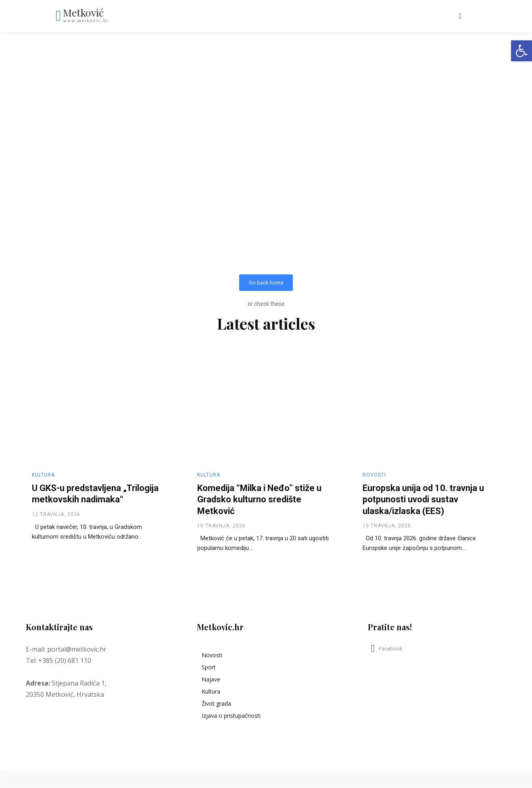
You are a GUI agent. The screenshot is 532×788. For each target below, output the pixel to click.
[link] (522, 51)
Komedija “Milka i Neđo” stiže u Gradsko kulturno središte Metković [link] (259, 500)
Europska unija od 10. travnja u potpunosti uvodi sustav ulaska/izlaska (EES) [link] (423, 500)
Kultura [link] (43, 475)
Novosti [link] (374, 475)
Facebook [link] (391, 649)
